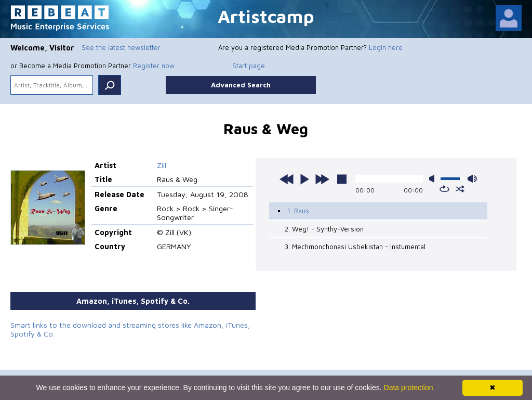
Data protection (409, 388)
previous (287, 179)
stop (342, 179)
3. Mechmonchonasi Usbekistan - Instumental (355, 247)
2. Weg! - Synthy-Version (324, 229)
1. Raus (298, 211)
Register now (154, 66)
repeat (444, 189)
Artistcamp (266, 16)
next (322, 179)
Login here (386, 47)
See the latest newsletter (121, 47)
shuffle (460, 189)
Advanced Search (241, 85)
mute (434, 179)
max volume (472, 179)
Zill (162, 165)
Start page (249, 66)
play (304, 179)
